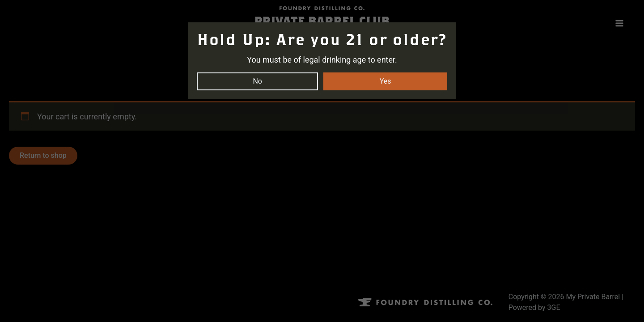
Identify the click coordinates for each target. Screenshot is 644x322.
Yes (386, 81)
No (257, 81)
